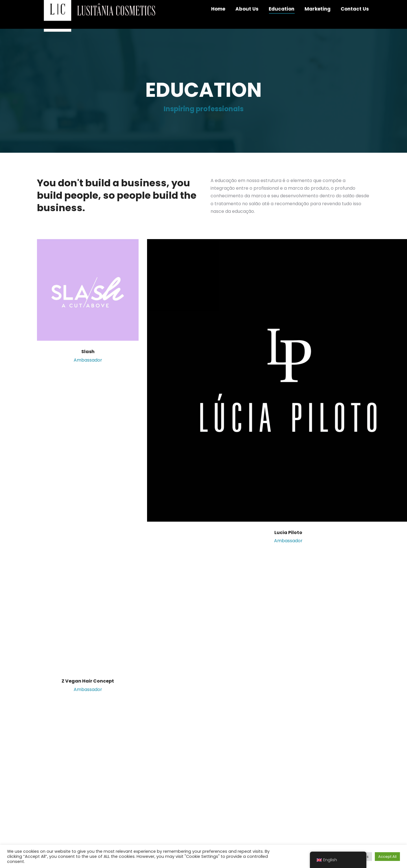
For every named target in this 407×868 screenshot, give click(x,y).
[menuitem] (218, 20)
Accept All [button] (387, 857)
